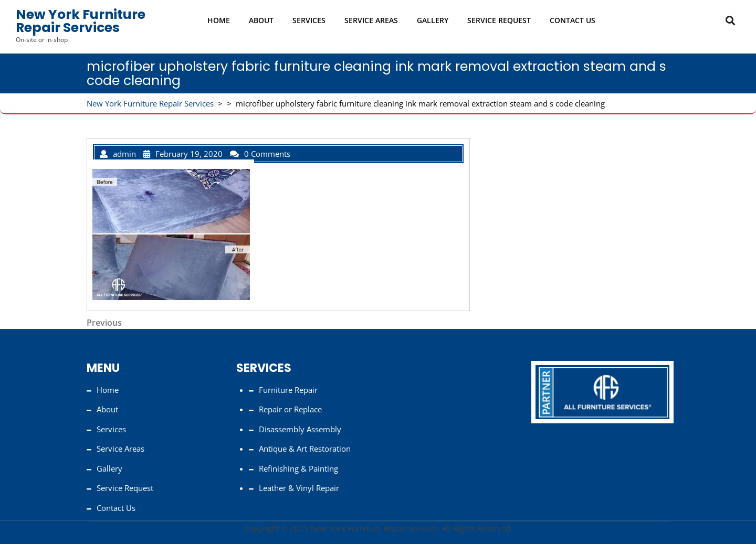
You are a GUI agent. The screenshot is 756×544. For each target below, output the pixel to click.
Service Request (499, 20)
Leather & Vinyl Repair (299, 488)
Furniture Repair (288, 390)
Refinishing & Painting (298, 468)
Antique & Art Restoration (305, 449)
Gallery (433, 20)
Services (309, 20)
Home (219, 20)
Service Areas (371, 20)
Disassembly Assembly (300, 429)
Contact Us (573, 20)
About (261, 20)
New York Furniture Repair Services (81, 21)
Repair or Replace (290, 409)
